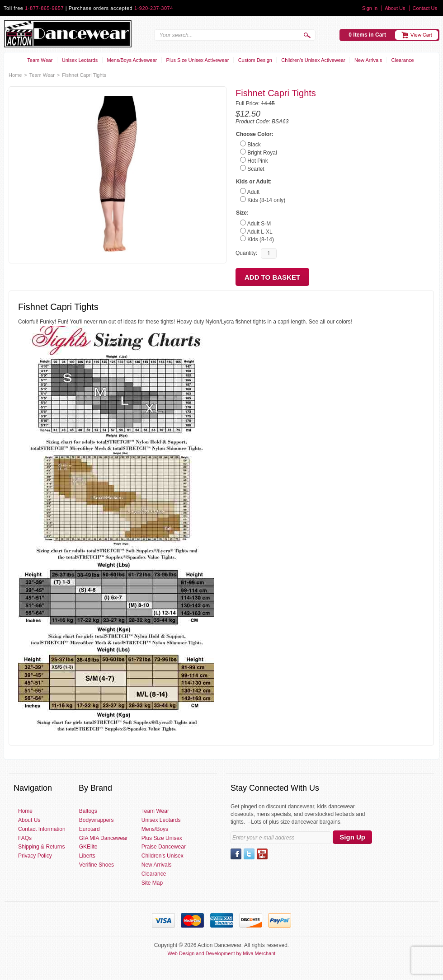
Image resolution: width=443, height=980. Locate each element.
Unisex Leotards (80, 60)
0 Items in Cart (367, 35)
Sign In (370, 8)
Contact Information (42, 829)
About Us (395, 8)
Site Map (152, 883)
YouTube (262, 854)
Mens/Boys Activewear (132, 60)
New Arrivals (368, 60)
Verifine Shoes (97, 865)
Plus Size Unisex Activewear (198, 60)
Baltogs (88, 811)
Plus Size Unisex (162, 838)
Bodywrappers (97, 820)
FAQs (25, 838)
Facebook (236, 854)
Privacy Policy (35, 856)
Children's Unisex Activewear (313, 60)
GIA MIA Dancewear (104, 838)
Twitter (249, 854)
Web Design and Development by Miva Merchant (222, 953)
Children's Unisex (163, 856)
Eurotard (90, 829)
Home (15, 75)
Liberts (87, 856)
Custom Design (255, 60)
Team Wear (40, 60)
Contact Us (425, 8)
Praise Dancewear (164, 847)
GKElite (88, 847)
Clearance (403, 60)
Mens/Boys (155, 829)
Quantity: (246, 253)
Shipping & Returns (41, 847)
